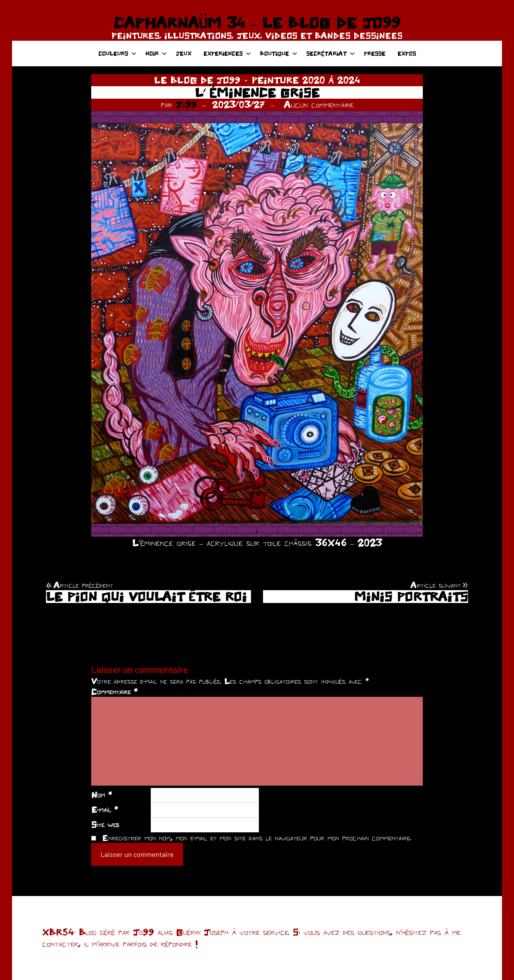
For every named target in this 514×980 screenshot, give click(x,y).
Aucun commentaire (319, 104)
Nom (102, 795)
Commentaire (114, 691)
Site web (105, 824)
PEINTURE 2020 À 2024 (306, 80)
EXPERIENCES (227, 53)
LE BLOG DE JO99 (197, 80)
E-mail (105, 809)
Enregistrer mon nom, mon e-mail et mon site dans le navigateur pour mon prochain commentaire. (257, 838)
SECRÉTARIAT (331, 53)
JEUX (184, 53)
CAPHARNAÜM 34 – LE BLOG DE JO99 (257, 23)
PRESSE (375, 53)
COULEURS (117, 53)
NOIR (156, 53)
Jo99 (186, 104)
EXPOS (407, 53)
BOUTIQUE (279, 53)
